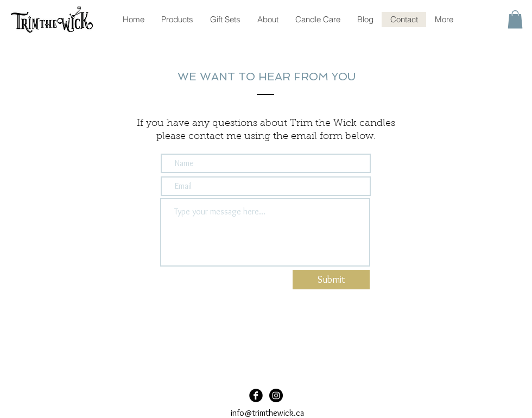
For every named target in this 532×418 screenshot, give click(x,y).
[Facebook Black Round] (256, 395)
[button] (515, 19)
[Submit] (331, 280)
